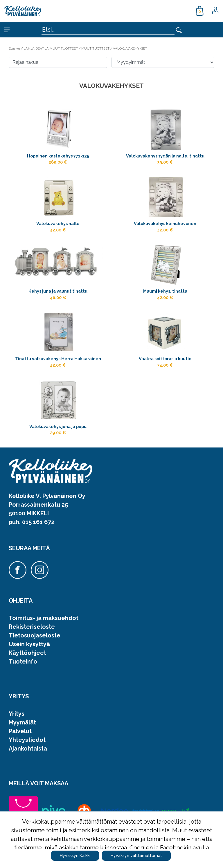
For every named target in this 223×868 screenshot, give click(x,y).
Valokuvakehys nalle (58, 223)
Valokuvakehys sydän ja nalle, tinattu (165, 156)
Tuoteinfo (23, 662)
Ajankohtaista (28, 749)
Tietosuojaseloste (35, 635)
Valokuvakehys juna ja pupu (58, 426)
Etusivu (15, 48)
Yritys (17, 714)
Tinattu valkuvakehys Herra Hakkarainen (58, 359)
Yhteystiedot (27, 740)
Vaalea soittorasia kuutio (165, 359)
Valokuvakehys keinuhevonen (165, 223)
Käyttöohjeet (27, 653)
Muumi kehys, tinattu (165, 291)
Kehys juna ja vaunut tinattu (58, 291)
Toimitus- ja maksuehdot (44, 618)
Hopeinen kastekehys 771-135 (58, 156)
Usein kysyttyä (29, 644)
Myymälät (22, 722)
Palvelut (20, 731)
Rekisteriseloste (32, 627)
